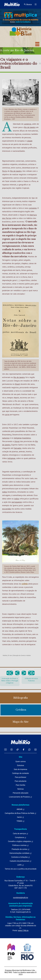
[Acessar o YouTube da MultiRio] (6, 749)
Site (21, 757)
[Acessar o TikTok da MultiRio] (18, 749)
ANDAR (21, 809)
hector (21, 817)
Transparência (20, 829)
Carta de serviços (20, 834)
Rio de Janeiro (30, 127)
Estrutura (21, 765)
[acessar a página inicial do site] (12, 4)
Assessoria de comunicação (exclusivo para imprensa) (21, 905)
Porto (5, 171)
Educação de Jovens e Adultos (22, 655)
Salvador (18, 448)
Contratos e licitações (21, 857)
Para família (20, 785)
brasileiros (27, 438)
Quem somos (21, 761)
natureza (6, 438)
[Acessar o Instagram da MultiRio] (12, 749)
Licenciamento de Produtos (20, 797)
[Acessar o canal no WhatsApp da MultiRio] (29, 749)
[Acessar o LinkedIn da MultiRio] (35, 749)
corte (7, 414)
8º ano (10, 655)
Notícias (21, 789)
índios (5, 492)
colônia (25, 584)
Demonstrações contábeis (21, 853)
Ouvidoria (21, 893)
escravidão (7, 509)
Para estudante (20, 781)
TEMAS (20, 821)
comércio (28, 124)
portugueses (17, 502)
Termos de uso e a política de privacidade (21, 869)
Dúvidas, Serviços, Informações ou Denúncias (20, 918)
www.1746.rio (23, 931)
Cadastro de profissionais (21, 861)
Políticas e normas (20, 845)
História (5, 655)
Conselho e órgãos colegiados (21, 841)
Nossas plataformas (20, 805)
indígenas (18, 438)
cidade (30, 141)
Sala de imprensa (20, 769)
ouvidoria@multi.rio (21, 898)
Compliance (21, 837)
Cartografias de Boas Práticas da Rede (20, 813)
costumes (33, 208)
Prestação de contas (21, 849)
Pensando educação (21, 793)
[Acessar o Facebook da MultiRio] (23, 749)
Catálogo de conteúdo (20, 773)
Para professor (21, 777)
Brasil (18, 384)
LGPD (21, 865)
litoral (17, 441)
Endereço (21, 877)
